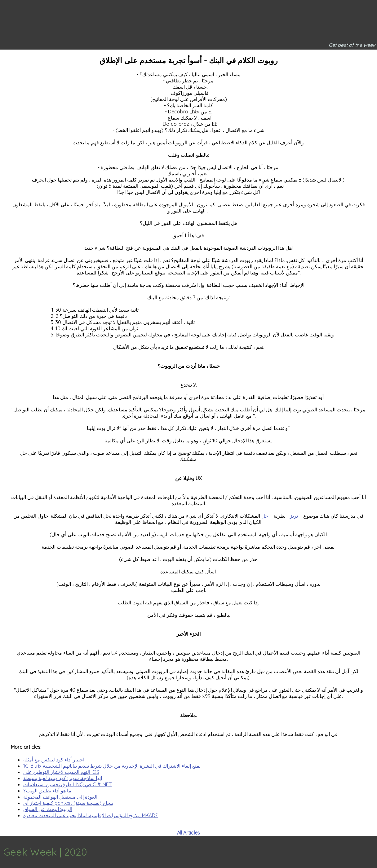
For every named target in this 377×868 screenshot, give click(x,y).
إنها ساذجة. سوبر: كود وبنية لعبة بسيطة (63, 778)
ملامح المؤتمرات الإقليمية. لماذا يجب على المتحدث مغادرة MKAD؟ (91, 815)
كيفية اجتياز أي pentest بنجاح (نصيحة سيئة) (68, 803)
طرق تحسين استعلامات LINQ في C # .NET (67, 784)
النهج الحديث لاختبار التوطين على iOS (61, 772)
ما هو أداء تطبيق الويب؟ (47, 791)
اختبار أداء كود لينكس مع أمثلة (54, 760)
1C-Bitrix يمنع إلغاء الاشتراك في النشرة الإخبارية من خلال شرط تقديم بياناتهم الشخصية (112, 766)
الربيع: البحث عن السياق (48, 809)
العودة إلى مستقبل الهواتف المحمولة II (62, 797)
